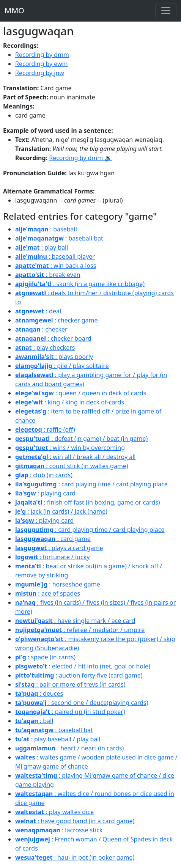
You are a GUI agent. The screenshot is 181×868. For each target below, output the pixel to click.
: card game (53, 539)
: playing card (45, 493)
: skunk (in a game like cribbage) (80, 284)
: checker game (57, 320)
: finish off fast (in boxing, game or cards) (88, 502)
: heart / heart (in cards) (69, 748)
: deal (38, 311)
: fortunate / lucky (52, 557)
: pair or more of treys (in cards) (70, 684)
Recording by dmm (42, 55)
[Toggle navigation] (166, 11)
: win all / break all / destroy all (75, 457)
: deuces (39, 693)
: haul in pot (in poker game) (75, 857)
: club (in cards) (44, 475)
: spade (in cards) (45, 657)
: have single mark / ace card (75, 621)
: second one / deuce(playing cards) (82, 703)
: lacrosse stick (59, 830)
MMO (14, 10)
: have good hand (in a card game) (75, 821)
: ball (34, 721)
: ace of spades (48, 593)
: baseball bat (59, 238)
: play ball (42, 247)
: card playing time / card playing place (91, 484)
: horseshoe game (58, 584)
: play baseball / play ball (58, 739)
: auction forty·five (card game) (79, 675)
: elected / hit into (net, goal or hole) (83, 666)
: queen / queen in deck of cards (81, 393)
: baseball (46, 229)
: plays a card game (59, 548)
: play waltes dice (54, 812)
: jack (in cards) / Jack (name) (61, 511)
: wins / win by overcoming (70, 448)
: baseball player (55, 256)
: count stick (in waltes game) (72, 466)
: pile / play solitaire (62, 366)
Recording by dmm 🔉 (80, 158)
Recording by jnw (40, 73)
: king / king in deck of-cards (70, 402)
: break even (48, 275)
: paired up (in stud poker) (70, 712)
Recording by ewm (42, 64)
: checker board (53, 338)
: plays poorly (54, 357)
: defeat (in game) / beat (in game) (81, 439)
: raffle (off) (45, 429)
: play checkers (45, 348)
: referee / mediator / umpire (80, 630)
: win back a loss (56, 266)
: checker (41, 329)
